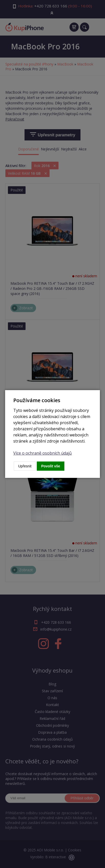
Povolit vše (51, 466)
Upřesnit (25, 466)
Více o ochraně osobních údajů (43, 453)
